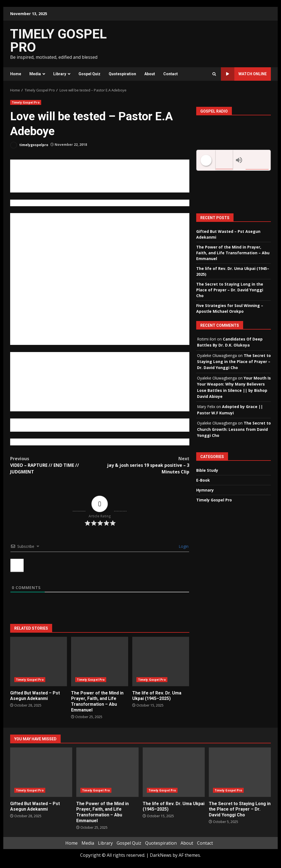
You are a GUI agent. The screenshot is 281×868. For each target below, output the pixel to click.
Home (16, 74)
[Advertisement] (194, 43)
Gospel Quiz (89, 74)
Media (35, 74)
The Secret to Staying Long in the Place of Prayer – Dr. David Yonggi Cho (230, 290)
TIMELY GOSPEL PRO (58, 41)
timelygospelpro (29, 145)
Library (60, 74)
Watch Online (244, 74)
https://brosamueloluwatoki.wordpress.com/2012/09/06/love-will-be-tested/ (82, 442)
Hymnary (205, 490)
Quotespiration (122, 74)
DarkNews (161, 855)
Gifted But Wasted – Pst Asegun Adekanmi (39, 662)
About (150, 74)
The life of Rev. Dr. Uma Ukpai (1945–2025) (161, 662)
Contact (171, 74)
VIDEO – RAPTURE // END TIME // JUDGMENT (55, 465)
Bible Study (207, 470)
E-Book (203, 480)
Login (183, 546)
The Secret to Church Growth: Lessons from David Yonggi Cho (234, 429)
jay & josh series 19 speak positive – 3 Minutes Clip (144, 465)
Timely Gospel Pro (26, 102)
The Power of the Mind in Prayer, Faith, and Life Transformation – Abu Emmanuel (99, 662)
